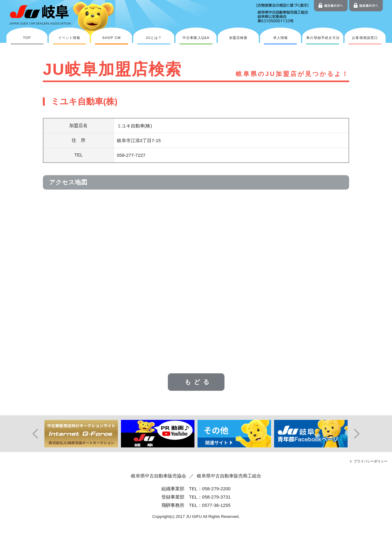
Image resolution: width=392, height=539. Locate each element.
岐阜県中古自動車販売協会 (159, 476)
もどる (198, 382)
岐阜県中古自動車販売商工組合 (229, 476)
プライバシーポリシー (371, 461)
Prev (31, 434)
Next (361, 434)
